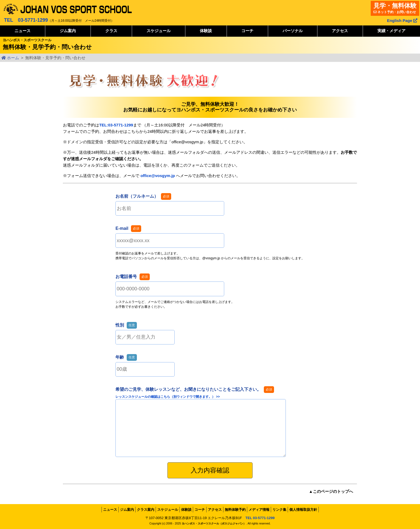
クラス (111, 31)
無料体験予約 (235, 510)
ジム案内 (68, 31)
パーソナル (293, 31)
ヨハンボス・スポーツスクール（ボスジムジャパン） (214, 524)
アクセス (340, 31)
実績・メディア (391, 31)
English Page (402, 20)
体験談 (206, 31)
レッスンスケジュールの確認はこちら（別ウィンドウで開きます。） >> (168, 397)
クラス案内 (146, 510)
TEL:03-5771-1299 (116, 125)
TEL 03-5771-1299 (26, 20)
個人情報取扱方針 (303, 510)
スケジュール (159, 31)
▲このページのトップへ (331, 491)
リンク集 (279, 510)
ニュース (22, 31)
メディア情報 (259, 510)
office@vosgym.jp (158, 176)
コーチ (247, 31)
